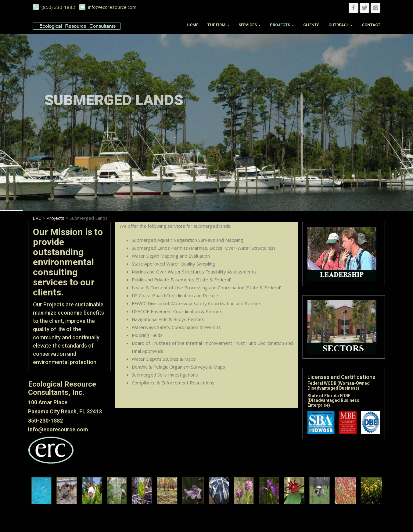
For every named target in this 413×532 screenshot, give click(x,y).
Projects (55, 218)
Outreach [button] (341, 25)
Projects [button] (282, 25)
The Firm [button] (218, 25)
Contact (371, 25)
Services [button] (250, 25)
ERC (37, 218)
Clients (311, 25)
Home (192, 25)
